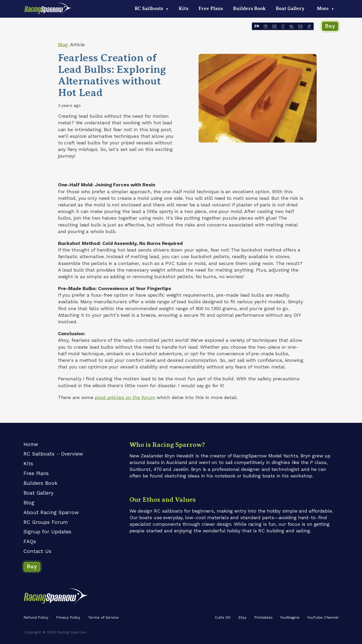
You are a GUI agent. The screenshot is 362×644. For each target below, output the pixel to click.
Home (31, 444)
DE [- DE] (275, 26)
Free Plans (36, 473)
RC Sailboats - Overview (53, 454)
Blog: (64, 44)
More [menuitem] (325, 8)
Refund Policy (36, 617)
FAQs (30, 541)
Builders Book (40, 483)
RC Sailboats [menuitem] (152, 8)
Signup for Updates (47, 532)
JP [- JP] (309, 26)
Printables (263, 617)
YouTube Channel (323, 617)
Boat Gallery (38, 493)
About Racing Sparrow (51, 512)
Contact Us (37, 551)
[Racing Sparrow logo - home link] (48, 11)
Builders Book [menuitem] (249, 8)
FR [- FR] (266, 26)
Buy (330, 26)
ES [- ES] (301, 26)
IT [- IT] (283, 26)
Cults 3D (223, 617)
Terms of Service (103, 617)
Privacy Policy (68, 617)
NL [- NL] (292, 26)
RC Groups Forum (46, 522)
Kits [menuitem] (184, 8)
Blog (29, 503)
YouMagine (290, 617)
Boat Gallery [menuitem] (290, 8)
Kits (28, 464)
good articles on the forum (125, 397)
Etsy (242, 617)
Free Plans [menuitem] (211, 8)
